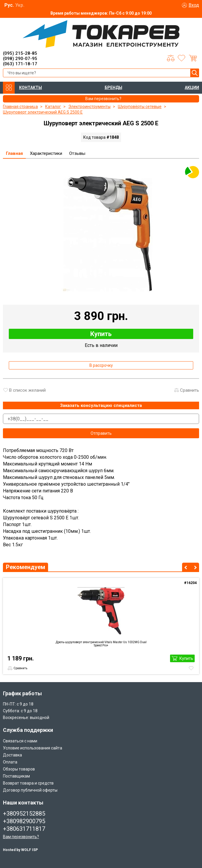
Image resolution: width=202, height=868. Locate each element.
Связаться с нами (20, 741)
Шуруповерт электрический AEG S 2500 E (43, 112)
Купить (101, 334)
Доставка (12, 755)
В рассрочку (101, 365)
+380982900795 (24, 821)
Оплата (10, 762)
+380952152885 (24, 814)
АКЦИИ (192, 88)
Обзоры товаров (19, 769)
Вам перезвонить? (21, 837)
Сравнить (190, 390)
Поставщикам (16, 776)
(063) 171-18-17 (20, 64)
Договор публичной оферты (30, 790)
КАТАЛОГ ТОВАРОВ (9, 88)
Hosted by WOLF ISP (20, 850)
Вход (194, 5)
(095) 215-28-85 (20, 53)
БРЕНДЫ (113, 88)
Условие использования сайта (33, 748)
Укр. (20, 5)
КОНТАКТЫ (30, 88)
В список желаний (27, 390)
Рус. (9, 5)
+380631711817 (24, 829)
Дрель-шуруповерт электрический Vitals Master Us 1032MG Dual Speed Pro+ (101, 644)
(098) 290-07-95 (20, 59)
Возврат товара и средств (28, 783)
